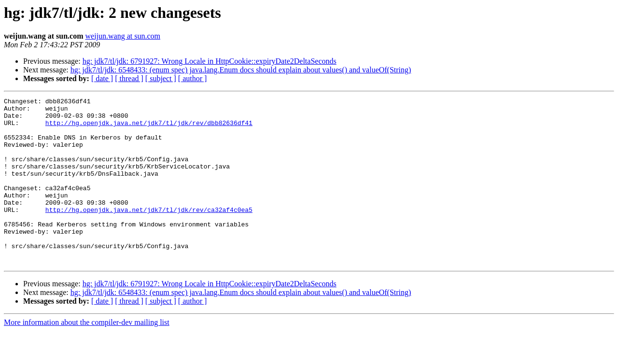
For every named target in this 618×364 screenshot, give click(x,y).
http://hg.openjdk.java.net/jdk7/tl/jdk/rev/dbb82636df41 (149, 128)
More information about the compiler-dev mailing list (87, 356)
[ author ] (193, 78)
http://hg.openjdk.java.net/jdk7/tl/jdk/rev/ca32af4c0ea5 (149, 233)
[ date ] (102, 78)
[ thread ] (129, 78)
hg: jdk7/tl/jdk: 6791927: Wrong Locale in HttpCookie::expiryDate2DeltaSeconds (210, 61)
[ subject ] (161, 78)
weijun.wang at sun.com (123, 36)
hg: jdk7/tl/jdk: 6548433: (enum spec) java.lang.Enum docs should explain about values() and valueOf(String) (241, 70)
